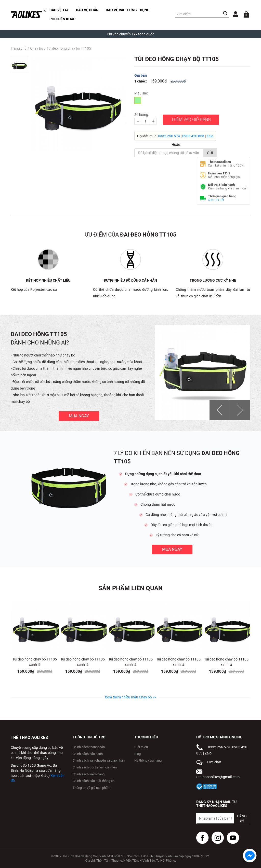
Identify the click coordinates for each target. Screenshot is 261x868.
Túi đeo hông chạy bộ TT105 (69, 48)
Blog (138, 754)
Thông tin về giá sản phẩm (92, 788)
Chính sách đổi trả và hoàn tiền (95, 767)
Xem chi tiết (216, 200)
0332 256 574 (169, 136)
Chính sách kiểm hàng (89, 774)
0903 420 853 (193, 136)
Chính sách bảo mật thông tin (94, 781)
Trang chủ (19, 48)
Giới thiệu (141, 747)
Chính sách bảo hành (88, 754)
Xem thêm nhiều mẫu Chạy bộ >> (130, 697)
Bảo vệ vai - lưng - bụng (128, 10)
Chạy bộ (37, 48)
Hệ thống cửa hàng (148, 760)
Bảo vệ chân (87, 10)
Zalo (210, 136)
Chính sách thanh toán (89, 747)
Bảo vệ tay (59, 10)
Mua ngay (79, 416)
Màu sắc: (141, 93)
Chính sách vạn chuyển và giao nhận (99, 760)
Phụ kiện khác (62, 19)
